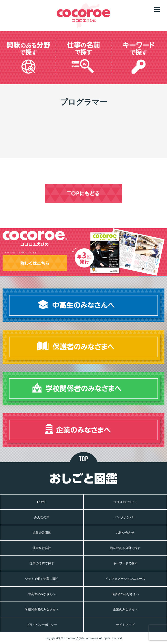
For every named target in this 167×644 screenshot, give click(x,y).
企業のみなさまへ (125, 609)
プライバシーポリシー (42, 625)
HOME (42, 502)
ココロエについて (125, 502)
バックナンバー (125, 517)
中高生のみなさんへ (42, 594)
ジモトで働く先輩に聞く (42, 579)
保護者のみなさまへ (125, 594)
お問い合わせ (125, 533)
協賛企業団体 (42, 533)
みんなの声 (42, 517)
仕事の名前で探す (42, 563)
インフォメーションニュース (125, 579)
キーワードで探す (125, 563)
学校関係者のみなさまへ (42, 609)
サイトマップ (125, 625)
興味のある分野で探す (125, 548)
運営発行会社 (42, 548)
